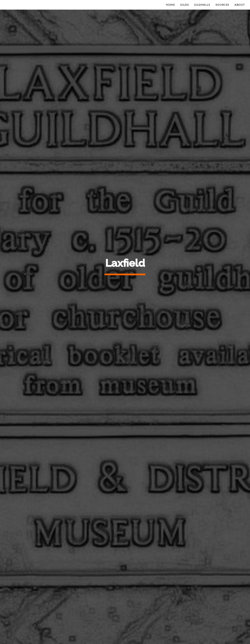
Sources (222, 5)
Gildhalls (202, 5)
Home (170, 5)
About (240, 5)
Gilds (184, 5)
